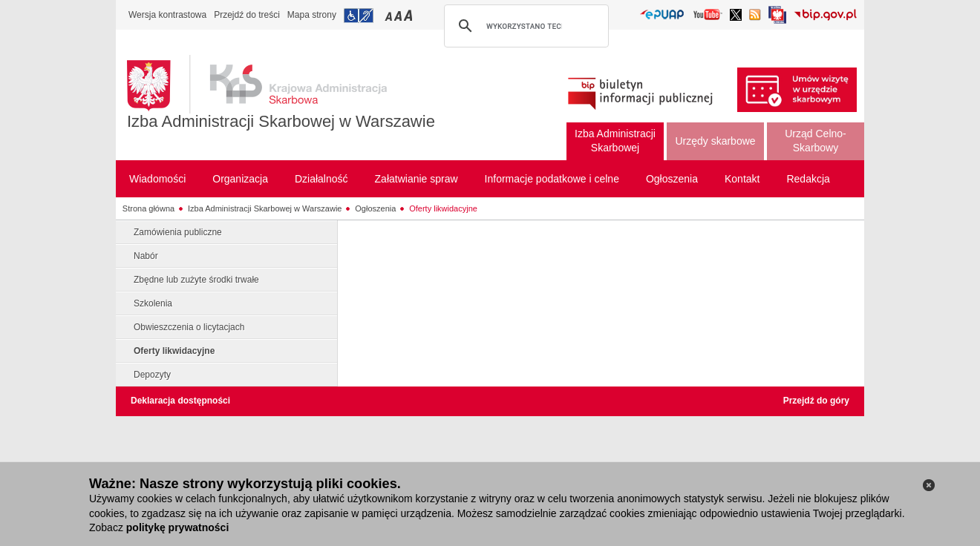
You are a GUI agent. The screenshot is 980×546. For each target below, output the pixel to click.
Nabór (146, 256)
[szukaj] (524, 26)
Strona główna (148, 208)
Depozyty (152, 375)
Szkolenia (153, 303)
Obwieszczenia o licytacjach (189, 327)
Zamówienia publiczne (178, 232)
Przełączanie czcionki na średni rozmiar (399, 15)
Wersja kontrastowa (167, 15)
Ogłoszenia (375, 208)
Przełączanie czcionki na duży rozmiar (409, 15)
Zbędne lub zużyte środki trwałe (196, 280)
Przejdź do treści (247, 15)
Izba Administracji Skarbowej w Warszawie (281, 121)
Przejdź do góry (816, 401)
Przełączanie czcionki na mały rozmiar (390, 15)
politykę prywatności (177, 527)
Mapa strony (312, 15)
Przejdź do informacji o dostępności (359, 16)
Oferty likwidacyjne (443, 208)
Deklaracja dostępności (180, 401)
